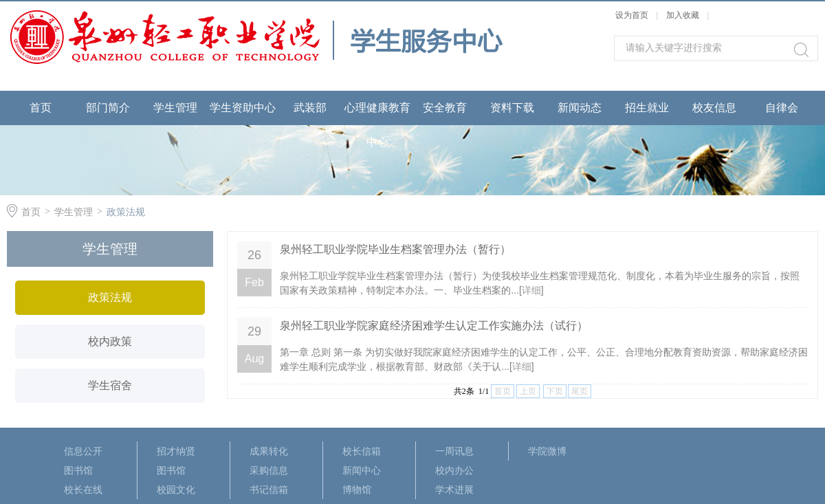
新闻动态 (580, 108)
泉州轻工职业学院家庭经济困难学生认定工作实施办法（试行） (434, 326)
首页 (41, 108)
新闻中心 (362, 470)
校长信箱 (362, 451)
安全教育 (445, 108)
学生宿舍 (110, 385)
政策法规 (126, 212)
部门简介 (108, 108)
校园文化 (176, 490)
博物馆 (357, 490)
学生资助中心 (243, 108)
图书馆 (78, 470)
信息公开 (83, 451)
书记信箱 (269, 490)
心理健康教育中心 (377, 125)
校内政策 (110, 341)
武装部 (310, 108)
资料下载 (512, 108)
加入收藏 (683, 15)
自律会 (782, 108)
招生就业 (647, 108)
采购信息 (269, 470)
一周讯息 (454, 451)
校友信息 (714, 108)
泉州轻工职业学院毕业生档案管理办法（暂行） (395, 249)
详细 (531, 290)
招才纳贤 (176, 451)
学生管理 (175, 108)
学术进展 (454, 490)
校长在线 (83, 490)
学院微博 (547, 451)
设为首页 (632, 15)
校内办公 (454, 470)
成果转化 (269, 451)
